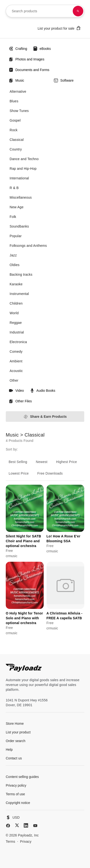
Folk (13, 217)
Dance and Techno (24, 159)
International (19, 178)
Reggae (16, 323)
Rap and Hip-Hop (23, 169)
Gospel (15, 120)
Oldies (15, 265)
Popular (16, 236)
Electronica (18, 342)
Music (16, 80)
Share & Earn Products (45, 417)
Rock (14, 130)
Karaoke (16, 284)
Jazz (13, 255)
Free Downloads (50, 473)
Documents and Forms (29, 70)
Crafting (18, 49)
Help (9, 750)
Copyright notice (18, 803)
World (14, 313)
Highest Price (67, 462)
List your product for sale (59, 28)
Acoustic (16, 371)
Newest (42, 462)
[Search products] (78, 11)
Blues (14, 101)
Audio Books (43, 391)
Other (14, 380)
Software (63, 80)
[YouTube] (35, 826)
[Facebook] (8, 826)
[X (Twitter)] (17, 825)
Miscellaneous (21, 197)
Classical (17, 140)
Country (16, 149)
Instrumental (19, 294)
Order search (16, 741)
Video (16, 391)
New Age (17, 207)
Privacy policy (16, 785)
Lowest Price (19, 473)
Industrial (17, 332)
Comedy (16, 352)
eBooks (42, 49)
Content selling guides (22, 777)
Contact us (14, 758)
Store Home (15, 724)
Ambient (16, 361)
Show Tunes (19, 111)
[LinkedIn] (26, 825)
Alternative (18, 91)
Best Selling (18, 462)
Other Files (20, 401)
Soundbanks (19, 226)
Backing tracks (21, 274)
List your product (18, 732)
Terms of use (15, 794)
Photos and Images (27, 59)
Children (16, 303)
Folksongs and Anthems (28, 246)
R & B (14, 188)
